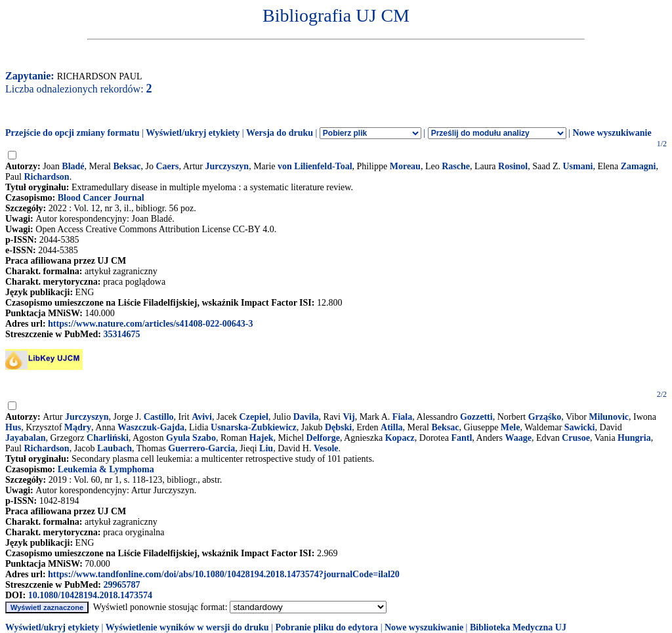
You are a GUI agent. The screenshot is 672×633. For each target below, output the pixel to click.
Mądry (78, 427)
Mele (511, 427)
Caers (167, 166)
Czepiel (254, 417)
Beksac (127, 166)
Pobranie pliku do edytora (326, 627)
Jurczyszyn (227, 166)
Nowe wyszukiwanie (612, 133)
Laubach (115, 448)
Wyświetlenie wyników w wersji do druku (187, 627)
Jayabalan (25, 438)
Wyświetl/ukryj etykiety (193, 133)
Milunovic (609, 417)
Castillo (159, 417)
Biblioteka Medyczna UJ (518, 627)
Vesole (326, 448)
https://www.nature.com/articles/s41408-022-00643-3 (150, 324)
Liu (266, 448)
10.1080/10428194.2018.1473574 (90, 595)
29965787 (121, 585)
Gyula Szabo (191, 438)
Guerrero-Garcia (201, 448)
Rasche (456, 166)
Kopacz (400, 438)
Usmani (577, 166)
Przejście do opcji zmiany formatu (73, 133)
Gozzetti (476, 417)
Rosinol (513, 166)
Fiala (402, 417)
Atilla (391, 427)
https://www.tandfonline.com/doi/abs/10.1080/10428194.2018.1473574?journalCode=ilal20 (224, 574)
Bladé (73, 166)
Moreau (405, 166)
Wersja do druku (280, 133)
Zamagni (639, 166)
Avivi (202, 417)
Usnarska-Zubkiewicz (254, 427)
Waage (518, 438)
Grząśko (545, 417)
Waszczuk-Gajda (151, 427)
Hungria (634, 438)
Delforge (323, 438)
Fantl (461, 438)
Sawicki (580, 427)
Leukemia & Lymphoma (106, 469)
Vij (349, 417)
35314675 (121, 334)
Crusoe (576, 438)
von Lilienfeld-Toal (315, 166)
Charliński (108, 438)
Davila (306, 417)
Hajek (262, 438)
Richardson (46, 177)
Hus (13, 427)
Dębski (338, 427)
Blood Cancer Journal (101, 198)
